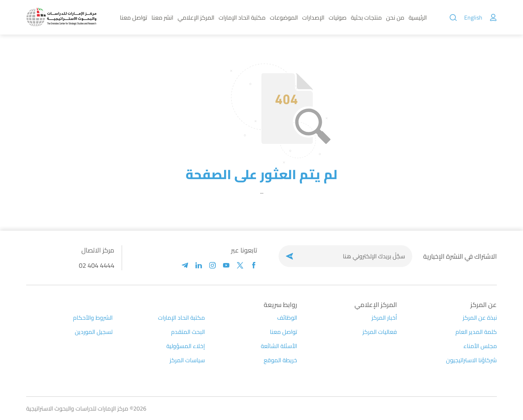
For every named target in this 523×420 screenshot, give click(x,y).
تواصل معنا (133, 17)
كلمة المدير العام (476, 332)
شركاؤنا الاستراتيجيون (471, 360)
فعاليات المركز (380, 332)
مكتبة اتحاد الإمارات (242, 17)
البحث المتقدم (188, 332)
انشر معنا (162, 17)
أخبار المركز (384, 318)
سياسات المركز (187, 360)
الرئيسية (418, 17)
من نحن (395, 17)
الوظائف (287, 318)
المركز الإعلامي (196, 17)
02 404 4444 (97, 265)
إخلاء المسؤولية (186, 346)
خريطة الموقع (280, 360)
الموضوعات (284, 17)
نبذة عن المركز (480, 318)
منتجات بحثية (366, 17)
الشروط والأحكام (93, 318)
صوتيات (338, 17)
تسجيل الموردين (94, 332)
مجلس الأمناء (480, 346)
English (473, 17)
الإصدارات (313, 17)
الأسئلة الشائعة (279, 346)
